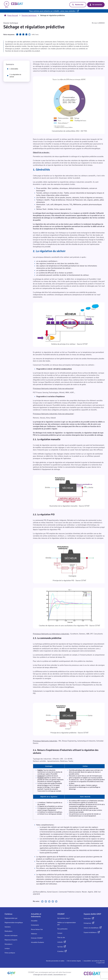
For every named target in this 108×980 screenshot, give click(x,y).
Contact (60, 933)
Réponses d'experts (11, 940)
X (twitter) (60, 951)
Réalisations (9, 931)
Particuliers (87, 919)
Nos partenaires (62, 929)
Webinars (34, 934)
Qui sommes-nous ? (64, 918)
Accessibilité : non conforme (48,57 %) (94, 961)
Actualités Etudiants (37, 942)
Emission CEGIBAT (37, 938)
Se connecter (96, 5)
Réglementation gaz (11, 918)
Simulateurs (8, 944)
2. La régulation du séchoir (14, 76)
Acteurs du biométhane (91, 928)
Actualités (34, 921)
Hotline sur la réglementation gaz (67, 924)
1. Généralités (13, 69)
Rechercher (78, 5)
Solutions (8, 927)
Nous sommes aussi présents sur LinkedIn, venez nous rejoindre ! (53, 11)
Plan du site (61, 938)
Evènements (35, 925)
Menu (7, 5)
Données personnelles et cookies (55, 961)
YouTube (60, 947)
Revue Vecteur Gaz (37, 929)
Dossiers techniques (29, 15)
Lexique (7, 948)
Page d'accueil (11, 15)
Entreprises (87, 923)
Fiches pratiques (10, 953)
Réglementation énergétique (14, 923)
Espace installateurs (90, 932)
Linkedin (60, 942)
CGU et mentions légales (74, 961)
